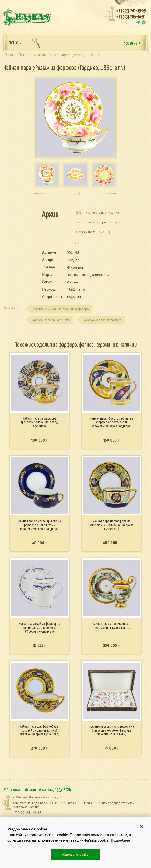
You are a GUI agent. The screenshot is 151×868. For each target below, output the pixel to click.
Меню (15, 43)
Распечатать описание (97, 212)
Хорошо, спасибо (75, 854)
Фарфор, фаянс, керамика (102, 320)
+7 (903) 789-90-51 (131, 17)
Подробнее (120, 840)
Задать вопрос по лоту (98, 222)
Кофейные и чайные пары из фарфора (60, 309)
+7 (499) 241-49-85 (131, 11)
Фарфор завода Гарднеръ (51, 320)
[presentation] (39, 193)
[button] (142, 826)
